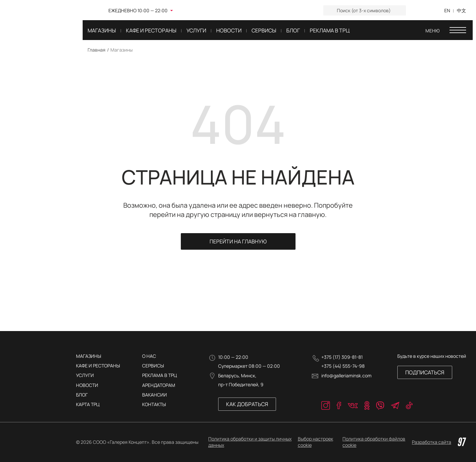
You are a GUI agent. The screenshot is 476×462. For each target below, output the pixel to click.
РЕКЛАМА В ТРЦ (159, 375)
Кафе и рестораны (98, 366)
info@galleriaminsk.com (346, 376)
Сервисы (153, 366)
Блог (82, 395)
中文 (461, 10)
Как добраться (247, 404)
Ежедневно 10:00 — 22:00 (138, 10)
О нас (149, 356)
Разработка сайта (439, 442)
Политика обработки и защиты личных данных (250, 442)
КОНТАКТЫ (154, 404)
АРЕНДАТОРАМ (159, 385)
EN (447, 10)
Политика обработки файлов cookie (374, 442)
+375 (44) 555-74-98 (343, 366)
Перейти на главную (238, 241)
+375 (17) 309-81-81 (342, 357)
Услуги (85, 375)
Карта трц (88, 404)
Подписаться (425, 372)
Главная (97, 50)
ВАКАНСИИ (155, 395)
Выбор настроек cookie (316, 442)
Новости (87, 385)
